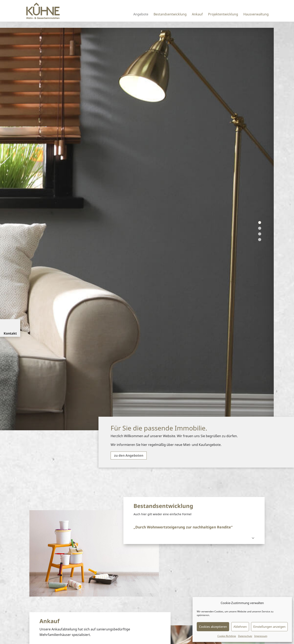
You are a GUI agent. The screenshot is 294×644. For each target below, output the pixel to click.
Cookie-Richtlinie (227, 636)
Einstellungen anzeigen (269, 627)
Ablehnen (240, 627)
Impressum (261, 636)
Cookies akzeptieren (213, 627)
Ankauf (197, 15)
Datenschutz (245, 636)
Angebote (141, 15)
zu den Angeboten (129, 455)
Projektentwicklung (223, 15)
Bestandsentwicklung (170, 15)
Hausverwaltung (256, 15)
